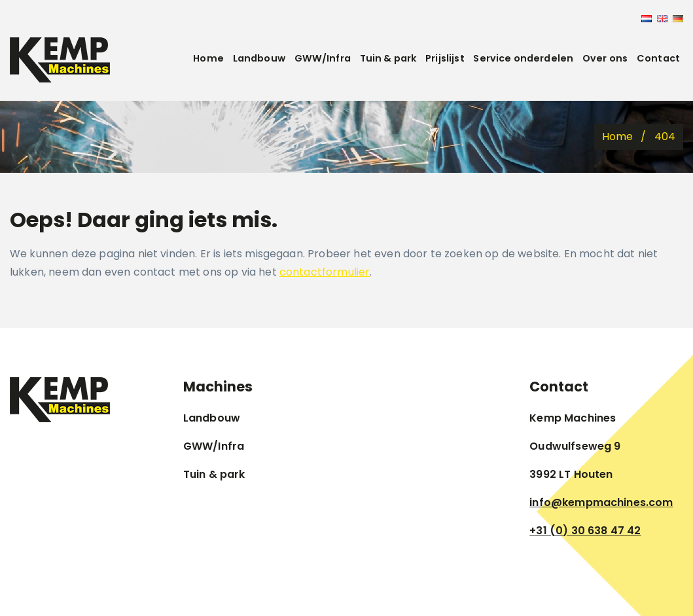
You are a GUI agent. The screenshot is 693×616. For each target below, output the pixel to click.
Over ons (605, 58)
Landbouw (259, 58)
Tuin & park (388, 58)
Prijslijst (445, 58)
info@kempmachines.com (601, 502)
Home (208, 58)
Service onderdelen (523, 58)
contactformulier (325, 272)
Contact (658, 58)
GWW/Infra (323, 58)
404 (665, 136)
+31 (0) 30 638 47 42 (585, 531)
